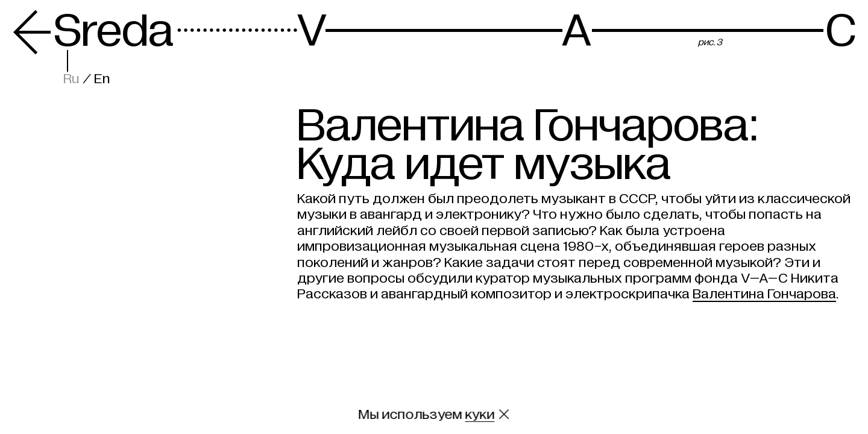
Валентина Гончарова (764, 294)
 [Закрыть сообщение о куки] (504, 414)
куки (480, 414)
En (102, 79)
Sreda (93, 31)
